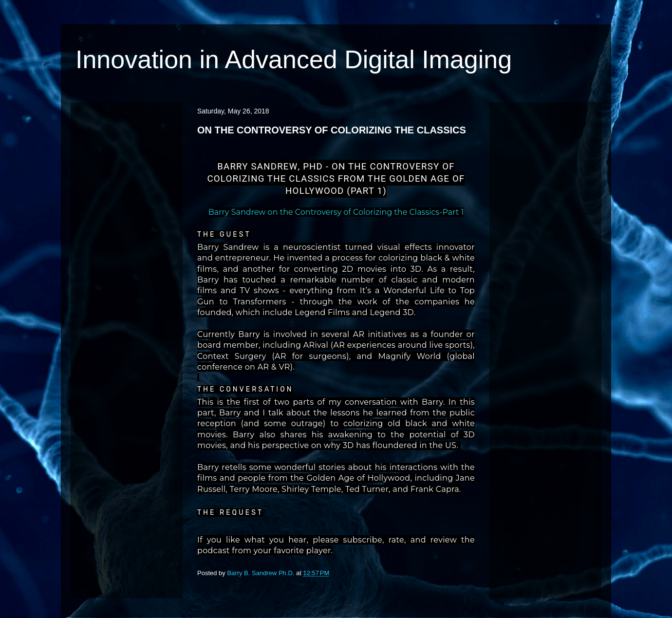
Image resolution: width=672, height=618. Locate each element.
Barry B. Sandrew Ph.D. (261, 573)
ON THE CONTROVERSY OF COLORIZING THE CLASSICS (332, 130)
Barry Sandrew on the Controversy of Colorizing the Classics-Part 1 (336, 212)
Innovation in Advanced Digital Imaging (294, 59)
